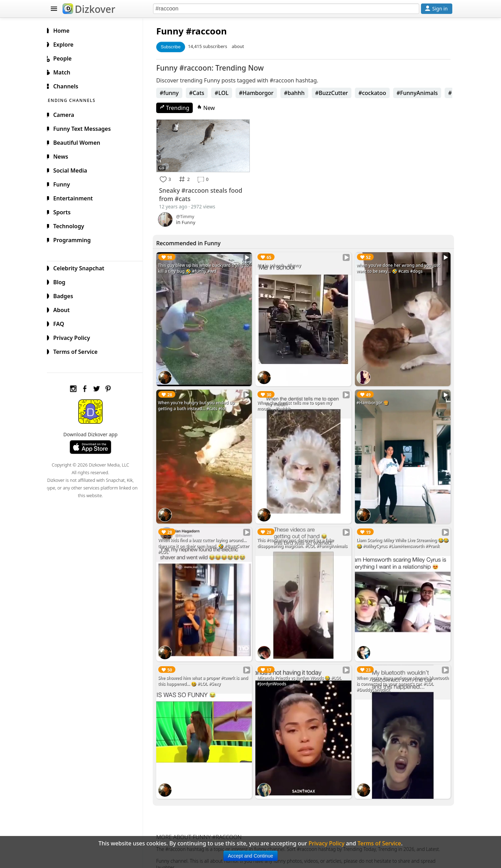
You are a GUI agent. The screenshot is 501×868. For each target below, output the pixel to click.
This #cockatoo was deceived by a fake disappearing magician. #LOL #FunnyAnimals (306, 537)
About (65, 309)
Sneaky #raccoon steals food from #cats (206, 193)
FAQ (62, 323)
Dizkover (89, 9)
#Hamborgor (262, 93)
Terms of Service (79, 351)
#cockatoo (378, 93)
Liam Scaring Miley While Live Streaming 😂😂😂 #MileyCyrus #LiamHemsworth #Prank (403, 537)
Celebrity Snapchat (82, 267)
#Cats (202, 93)
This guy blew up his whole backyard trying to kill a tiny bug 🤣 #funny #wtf (206, 267)
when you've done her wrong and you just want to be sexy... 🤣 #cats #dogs (400, 267)
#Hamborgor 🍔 (375, 399)
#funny (175, 93)
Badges (67, 295)
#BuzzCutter (337, 93)
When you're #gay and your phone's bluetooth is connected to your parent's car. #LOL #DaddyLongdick (401, 675)
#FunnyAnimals (423, 93)
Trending (180, 108)
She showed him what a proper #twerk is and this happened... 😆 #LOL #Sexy (209, 672)
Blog (63, 281)
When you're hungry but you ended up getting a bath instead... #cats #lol (202, 402)
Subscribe (176, 47)
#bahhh (300, 93)
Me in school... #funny (283, 264)
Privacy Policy (75, 337)
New (212, 108)
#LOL (227, 93)
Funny (176, 31)
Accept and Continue (250, 856)
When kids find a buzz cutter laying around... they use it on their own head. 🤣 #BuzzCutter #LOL (208, 540)
